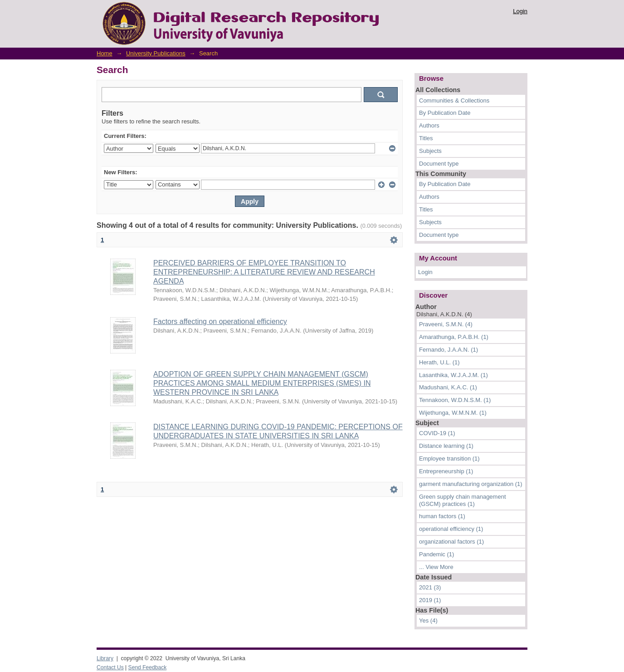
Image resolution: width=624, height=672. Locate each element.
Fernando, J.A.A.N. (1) (448, 350)
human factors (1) (442, 516)
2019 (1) (430, 600)
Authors (429, 125)
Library (105, 658)
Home (105, 53)
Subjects (430, 151)
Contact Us (110, 667)
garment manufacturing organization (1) (471, 484)
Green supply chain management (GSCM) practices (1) (463, 500)
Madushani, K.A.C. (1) (448, 387)
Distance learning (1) (446, 446)
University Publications (156, 53)
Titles (426, 138)
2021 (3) (430, 587)
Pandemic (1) (436, 554)
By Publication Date (445, 113)
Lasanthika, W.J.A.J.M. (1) (453, 375)
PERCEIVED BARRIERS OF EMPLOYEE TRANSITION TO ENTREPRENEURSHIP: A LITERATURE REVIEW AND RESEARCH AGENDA (264, 272)
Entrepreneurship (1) (446, 471)
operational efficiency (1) (451, 529)
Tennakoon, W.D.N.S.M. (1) (455, 400)
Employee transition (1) (449, 459)
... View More (436, 567)
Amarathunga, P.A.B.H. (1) (454, 337)
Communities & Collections (454, 101)
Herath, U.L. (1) (439, 362)
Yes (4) (428, 620)
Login (520, 11)
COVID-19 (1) (437, 433)
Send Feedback (148, 667)
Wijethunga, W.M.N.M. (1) (453, 413)
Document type (439, 164)
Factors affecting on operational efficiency (220, 321)
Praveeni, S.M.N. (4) (446, 324)
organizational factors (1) (451, 542)
